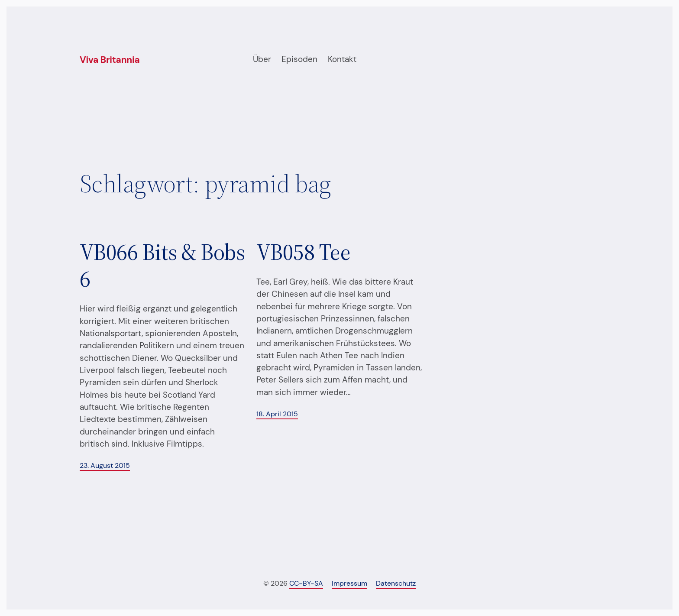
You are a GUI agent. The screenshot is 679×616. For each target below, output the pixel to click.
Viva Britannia (110, 60)
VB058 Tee (303, 252)
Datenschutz (396, 583)
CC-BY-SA (306, 583)
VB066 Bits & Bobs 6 (162, 266)
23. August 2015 (105, 465)
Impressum (349, 583)
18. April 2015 (277, 414)
